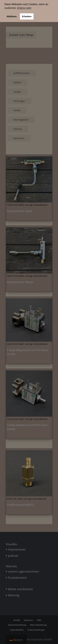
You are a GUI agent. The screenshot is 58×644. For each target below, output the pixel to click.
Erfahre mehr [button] (24, 8)
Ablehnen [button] (12, 16)
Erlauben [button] (27, 16)
